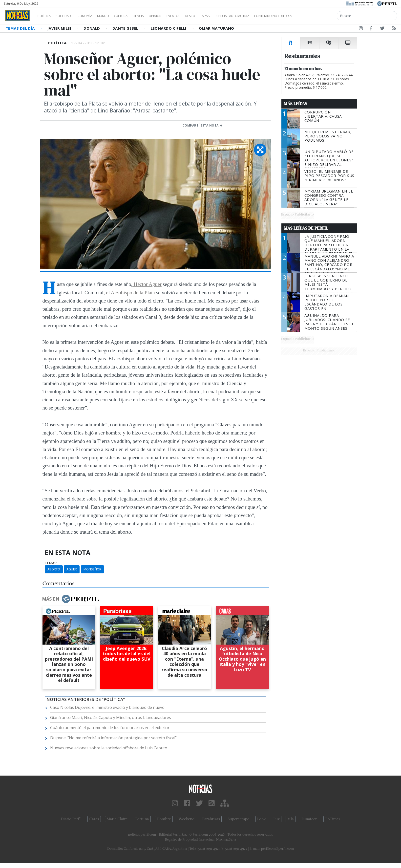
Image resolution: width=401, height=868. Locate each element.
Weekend (187, 819)
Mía (291, 819)
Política (46, 16)
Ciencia (155, 16)
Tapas (233, 16)
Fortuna (142, 819)
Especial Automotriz (265, 16)
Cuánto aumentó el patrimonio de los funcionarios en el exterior (110, 728)
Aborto (54, 569)
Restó (216, 16)
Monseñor (92, 569)
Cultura (135, 16)
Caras (94, 819)
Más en (70, 599)
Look (262, 819)
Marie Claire (117, 819)
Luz (277, 819)
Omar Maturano (217, 28)
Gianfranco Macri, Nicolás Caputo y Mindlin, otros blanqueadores (111, 717)
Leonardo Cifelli (169, 28)
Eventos (197, 16)
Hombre (164, 819)
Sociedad (68, 16)
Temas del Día (21, 28)
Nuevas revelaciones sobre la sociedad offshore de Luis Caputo (109, 748)
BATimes (333, 819)
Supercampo (239, 819)
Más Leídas (296, 104)
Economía (92, 16)
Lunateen (309, 819)
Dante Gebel (126, 28)
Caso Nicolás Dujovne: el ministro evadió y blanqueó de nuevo (107, 707)
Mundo (114, 16)
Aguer (72, 569)
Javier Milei (60, 28)
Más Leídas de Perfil (306, 228)
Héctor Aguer (147, 284)
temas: (51, 563)
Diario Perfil (71, 819)
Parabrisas (211, 819)
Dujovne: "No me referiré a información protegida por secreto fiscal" (113, 738)
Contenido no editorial (316, 16)
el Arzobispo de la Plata (130, 293)
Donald (92, 28)
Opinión (175, 16)
